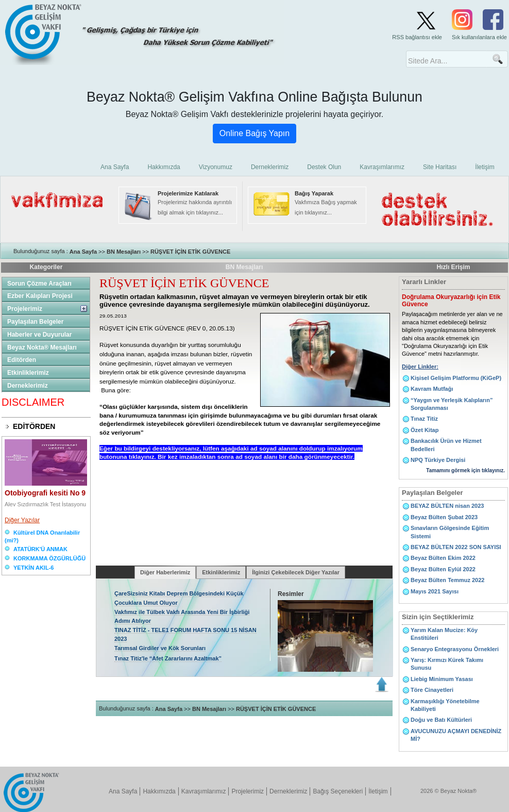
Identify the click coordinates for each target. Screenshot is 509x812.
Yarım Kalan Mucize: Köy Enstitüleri (444, 634)
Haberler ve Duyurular (39, 335)
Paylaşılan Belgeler (35, 322)
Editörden (22, 360)
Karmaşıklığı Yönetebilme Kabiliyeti (445, 705)
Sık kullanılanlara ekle (479, 37)
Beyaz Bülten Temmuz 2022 (447, 580)
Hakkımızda (159, 791)
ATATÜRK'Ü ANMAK (40, 549)
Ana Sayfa (83, 252)
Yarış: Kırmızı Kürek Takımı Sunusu (447, 664)
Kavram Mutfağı (432, 389)
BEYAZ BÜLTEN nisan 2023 (447, 506)
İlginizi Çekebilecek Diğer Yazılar (296, 572)
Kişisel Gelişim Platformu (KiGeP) (456, 378)
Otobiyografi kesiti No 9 (45, 493)
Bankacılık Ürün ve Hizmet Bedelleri (446, 445)
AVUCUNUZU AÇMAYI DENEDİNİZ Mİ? (456, 735)
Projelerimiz (25, 309)
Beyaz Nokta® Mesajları (42, 347)
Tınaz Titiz (424, 419)
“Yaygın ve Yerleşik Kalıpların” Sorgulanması (452, 404)
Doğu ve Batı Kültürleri (441, 720)
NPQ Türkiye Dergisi (438, 460)
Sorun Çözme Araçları (39, 284)
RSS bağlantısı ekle (417, 37)
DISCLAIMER (33, 402)
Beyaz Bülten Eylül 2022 (443, 569)
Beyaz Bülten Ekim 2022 (443, 558)
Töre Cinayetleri (432, 690)
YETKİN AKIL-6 (33, 568)
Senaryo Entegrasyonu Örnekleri (455, 649)
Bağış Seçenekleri (338, 791)
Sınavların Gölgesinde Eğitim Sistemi (450, 532)
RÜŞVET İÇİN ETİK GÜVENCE (190, 252)
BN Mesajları (124, 252)
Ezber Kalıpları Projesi (40, 296)
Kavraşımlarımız (204, 791)
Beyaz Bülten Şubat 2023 (444, 517)
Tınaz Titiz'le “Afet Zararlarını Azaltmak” (168, 658)
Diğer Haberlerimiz (165, 572)
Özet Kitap (425, 430)
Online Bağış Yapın (254, 133)
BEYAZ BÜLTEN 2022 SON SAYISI (456, 547)
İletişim (378, 791)
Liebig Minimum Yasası (442, 679)
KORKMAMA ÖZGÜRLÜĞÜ (49, 558)
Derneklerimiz (28, 386)
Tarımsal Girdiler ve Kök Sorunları (160, 648)
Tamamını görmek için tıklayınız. (465, 470)
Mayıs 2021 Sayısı (435, 591)
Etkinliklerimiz (28, 373)
